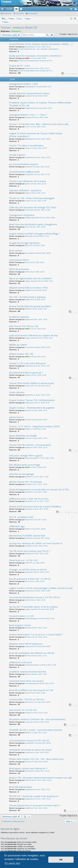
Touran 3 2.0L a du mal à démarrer (28, 360)
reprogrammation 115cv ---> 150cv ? (28, 111)
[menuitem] (61, 9)
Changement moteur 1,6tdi (23, 81)
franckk (28, 516)
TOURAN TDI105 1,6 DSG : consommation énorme (36, 727)
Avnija (27, 372)
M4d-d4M (29, 233)
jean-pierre (29, 699)
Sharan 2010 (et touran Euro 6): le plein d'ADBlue (35, 503)
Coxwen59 (29, 171)
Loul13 (28, 197)
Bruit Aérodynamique (20, 784)
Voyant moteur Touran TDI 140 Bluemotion (32, 397)
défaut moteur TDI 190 (21, 351)
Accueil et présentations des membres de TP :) (35, 57)
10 (69, 509)
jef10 (27, 55)
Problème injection (19, 314)
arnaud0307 (30, 740)
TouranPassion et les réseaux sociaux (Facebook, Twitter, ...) (41, 41)
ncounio (28, 435)
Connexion (20, 13)
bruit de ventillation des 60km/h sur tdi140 (32, 650)
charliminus (29, 363)
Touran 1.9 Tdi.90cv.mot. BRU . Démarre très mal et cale (39, 121)
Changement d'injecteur (22, 212)
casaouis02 (29, 643)
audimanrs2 (30, 154)
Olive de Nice (30, 777)
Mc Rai (28, 625)
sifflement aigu (17, 523)
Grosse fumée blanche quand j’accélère (30, 303)
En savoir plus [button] (13, 863)
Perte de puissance (19, 266)
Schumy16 (29, 768)
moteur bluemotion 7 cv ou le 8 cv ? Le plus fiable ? (36, 631)
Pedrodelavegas (31, 615)
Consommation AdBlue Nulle (24, 169)
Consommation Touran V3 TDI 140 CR (29, 737)
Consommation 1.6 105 (21, 613)
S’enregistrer (33, 13)
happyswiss (30, 786)
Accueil (9, 9)
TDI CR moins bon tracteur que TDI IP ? (30, 548)
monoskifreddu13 (32, 680)
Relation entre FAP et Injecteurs (26, 640)
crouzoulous (30, 344)
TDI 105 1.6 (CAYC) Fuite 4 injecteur (28, 294)
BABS (27, 729)
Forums (17, 10)
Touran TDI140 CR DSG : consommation (30, 442)
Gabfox (28, 444)
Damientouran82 (31, 455)
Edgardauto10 (30, 105)
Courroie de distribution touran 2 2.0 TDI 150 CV (35, 594)
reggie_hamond (31, 278)
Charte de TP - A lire (20, 62)
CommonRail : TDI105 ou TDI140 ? (27, 696)
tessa (27, 690)
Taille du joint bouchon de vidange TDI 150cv (33, 204)
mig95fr (28, 287)
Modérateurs (16, 28)
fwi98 (27, 296)
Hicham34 (29, 498)
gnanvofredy (30, 44)
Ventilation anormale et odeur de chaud (30, 747)
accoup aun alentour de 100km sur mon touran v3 (36, 540)
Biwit (27, 242)
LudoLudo (29, 719)
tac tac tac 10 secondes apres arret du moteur (33, 603)
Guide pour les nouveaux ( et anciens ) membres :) (36, 52)
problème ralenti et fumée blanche (28, 668)
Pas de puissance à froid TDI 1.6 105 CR (30, 576)
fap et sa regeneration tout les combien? (30, 275)
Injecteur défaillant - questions (25, 187)
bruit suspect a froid (20, 622)
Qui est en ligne (10, 826)
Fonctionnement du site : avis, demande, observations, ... (39, 46)
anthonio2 (29, 163)
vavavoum (29, 569)
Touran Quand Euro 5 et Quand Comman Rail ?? (34, 802)
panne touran (16, 414)
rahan (27, 190)
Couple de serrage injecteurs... (25, 240)
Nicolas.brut (30, 588)
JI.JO (27, 123)
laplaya (28, 316)
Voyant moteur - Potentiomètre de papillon (32, 405)
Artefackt (28, 550)
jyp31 (27, 180)
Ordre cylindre (17, 389)
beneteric (29, 474)
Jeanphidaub (30, 83)
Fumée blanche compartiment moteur (29, 90)
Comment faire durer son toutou (26, 678)
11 (72, 509)
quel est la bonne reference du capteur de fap (33, 332)
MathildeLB (29, 136)
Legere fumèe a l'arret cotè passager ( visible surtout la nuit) (41, 585)
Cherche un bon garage (21, 471)
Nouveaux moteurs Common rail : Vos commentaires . (38, 716)
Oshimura (29, 535)
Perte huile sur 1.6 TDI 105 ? (24, 557)
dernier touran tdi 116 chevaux (25, 479)
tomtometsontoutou (32, 662)
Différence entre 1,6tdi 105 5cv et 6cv (29, 496)
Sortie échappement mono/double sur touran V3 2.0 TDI (39, 486)
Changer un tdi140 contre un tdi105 (28, 566)
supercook (29, 65)
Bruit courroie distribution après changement (33, 221)
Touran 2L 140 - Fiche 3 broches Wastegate (32, 195)
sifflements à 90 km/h (21, 659)
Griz (27, 224)
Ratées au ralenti (18, 341)
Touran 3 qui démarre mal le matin (28, 178)
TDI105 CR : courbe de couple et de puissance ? (34, 793)
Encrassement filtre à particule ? (26, 369)
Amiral (28, 671)
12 (75, 509)
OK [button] (61, 860)
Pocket (28, 416)
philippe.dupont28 (32, 214)
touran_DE (29, 383)
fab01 (27, 325)
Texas (27, 145)
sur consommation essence (24, 161)
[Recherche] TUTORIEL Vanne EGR (27, 532)
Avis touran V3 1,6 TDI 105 (23, 707)
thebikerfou (29, 392)
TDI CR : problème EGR (21, 514)
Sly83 (27, 526)
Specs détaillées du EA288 (23, 432)
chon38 (28, 489)
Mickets (28, 306)
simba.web (29, 399)
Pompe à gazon (17, 152)
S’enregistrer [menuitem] (76, 10)
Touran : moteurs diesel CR (19, 24)
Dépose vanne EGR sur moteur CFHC (29, 284)
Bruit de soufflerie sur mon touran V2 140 (31, 687)
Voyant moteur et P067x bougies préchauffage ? (34, 230)
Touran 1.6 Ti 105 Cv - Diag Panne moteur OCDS (34, 423)
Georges (28, 114)
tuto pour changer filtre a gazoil (26, 452)
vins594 (28, 543)
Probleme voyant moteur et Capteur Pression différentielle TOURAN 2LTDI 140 (40, 101)
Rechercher (7, 13)
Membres (22, 10)
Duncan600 (29, 250)
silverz (28, 407)
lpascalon (29, 506)
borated (28, 481)
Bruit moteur (16, 247)
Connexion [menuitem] (72, 10)
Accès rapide (3, 10)
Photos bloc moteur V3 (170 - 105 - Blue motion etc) (36, 756)
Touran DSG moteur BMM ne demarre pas (31, 380)
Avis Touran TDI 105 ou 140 (24, 323)
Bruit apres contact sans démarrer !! (28, 765)
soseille (28, 93)
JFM (27, 269)
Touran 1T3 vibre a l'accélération (26, 142)
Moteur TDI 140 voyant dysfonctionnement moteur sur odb (40, 774)
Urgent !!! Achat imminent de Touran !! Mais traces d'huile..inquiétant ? (36, 132)
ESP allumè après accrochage (25, 462)
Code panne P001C (19, 257)
